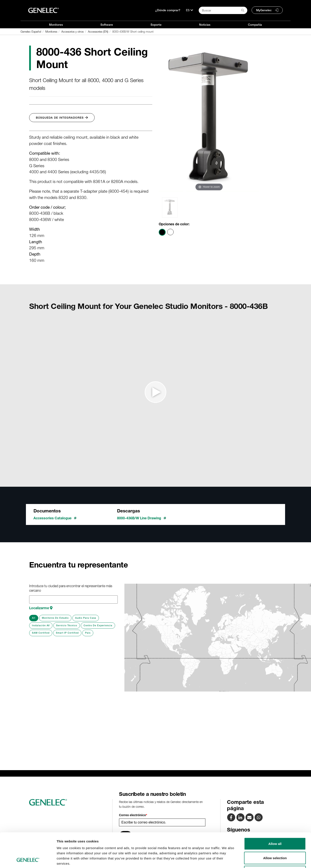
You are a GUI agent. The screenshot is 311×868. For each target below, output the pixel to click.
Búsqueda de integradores (62, 118)
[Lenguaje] (190, 10)
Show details (227, 859)
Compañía (255, 25)
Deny (275, 840)
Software (107, 25)
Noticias (205, 25)
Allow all (275, 811)
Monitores (56, 25)
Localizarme (41, 608)
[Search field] (223, 10)
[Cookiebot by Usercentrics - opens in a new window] (28, 860)
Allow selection (275, 826)
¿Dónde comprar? (168, 10)
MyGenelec (264, 10)
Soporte (156, 25)
